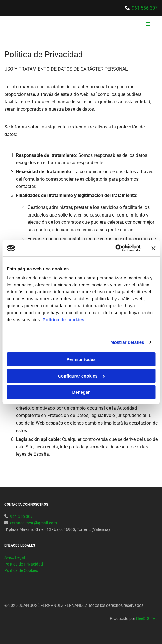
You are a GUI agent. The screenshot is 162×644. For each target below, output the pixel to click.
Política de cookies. (64, 320)
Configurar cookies (81, 376)
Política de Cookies (21, 570)
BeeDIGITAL (147, 618)
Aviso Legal (15, 557)
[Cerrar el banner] (153, 248)
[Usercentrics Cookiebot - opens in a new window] (115, 248)
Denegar (81, 392)
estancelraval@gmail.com (33, 523)
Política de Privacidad (24, 564)
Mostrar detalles (127, 342)
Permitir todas (81, 359)
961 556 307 (145, 8)
